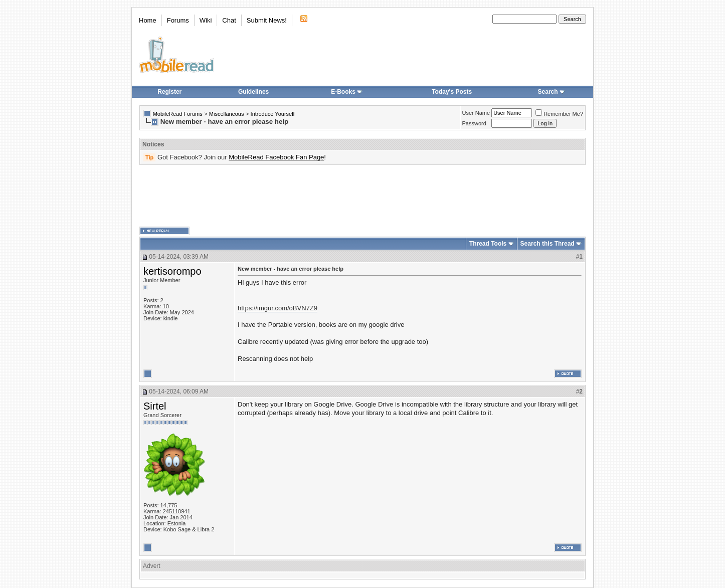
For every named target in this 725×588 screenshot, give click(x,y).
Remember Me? (559, 114)
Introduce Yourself (273, 114)
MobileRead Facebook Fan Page (276, 157)
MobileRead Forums (178, 114)
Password (474, 123)
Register (169, 92)
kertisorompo (172, 271)
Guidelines (253, 92)
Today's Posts (452, 92)
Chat (229, 20)
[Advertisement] (362, 196)
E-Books (347, 92)
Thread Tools (488, 244)
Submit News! (267, 20)
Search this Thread (548, 244)
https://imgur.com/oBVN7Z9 (278, 308)
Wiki (206, 20)
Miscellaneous (227, 114)
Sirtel (155, 406)
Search (552, 92)
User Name (476, 113)
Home (148, 20)
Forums (178, 20)
